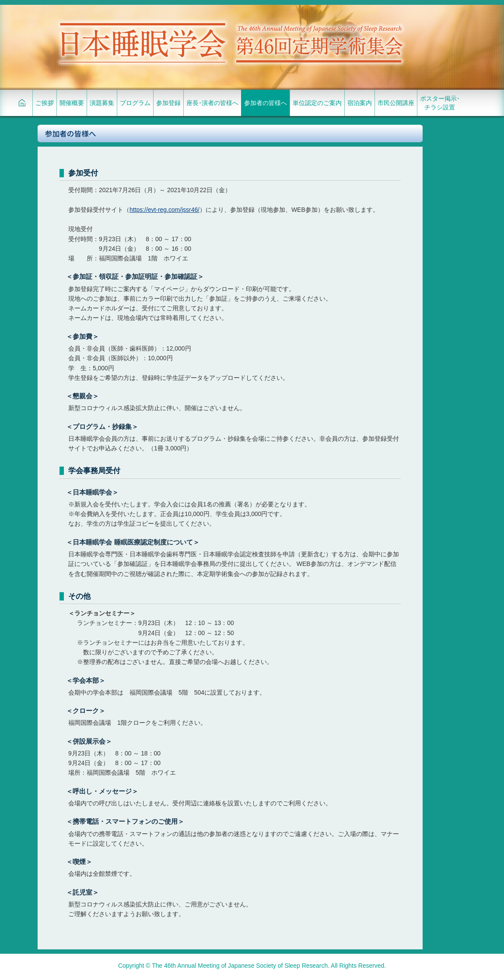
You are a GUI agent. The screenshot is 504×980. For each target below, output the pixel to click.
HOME (22, 103)
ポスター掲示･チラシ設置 (440, 103)
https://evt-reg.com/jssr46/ (164, 210)
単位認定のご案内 (317, 103)
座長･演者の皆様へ (212, 103)
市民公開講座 (396, 103)
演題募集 (102, 103)
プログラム (135, 103)
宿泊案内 (360, 103)
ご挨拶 (45, 103)
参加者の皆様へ (266, 103)
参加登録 (168, 103)
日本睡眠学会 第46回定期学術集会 (230, 42)
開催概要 (72, 103)
